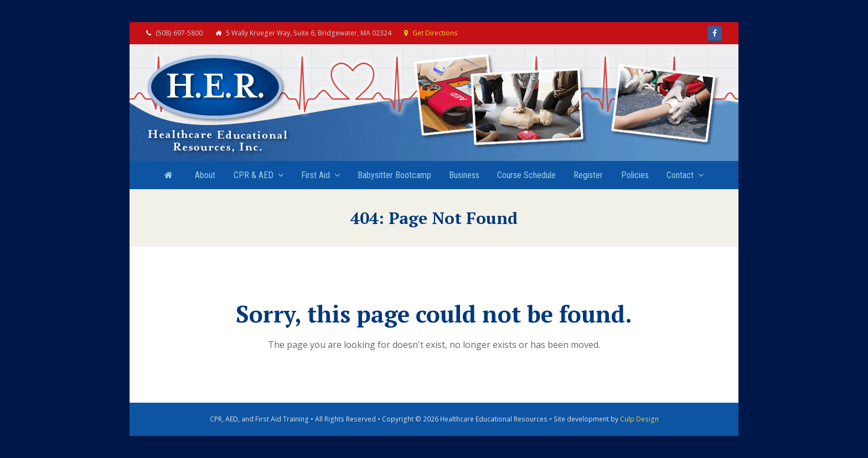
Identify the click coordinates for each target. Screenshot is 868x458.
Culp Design (639, 419)
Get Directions (435, 33)
